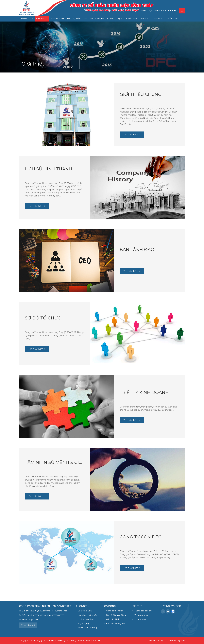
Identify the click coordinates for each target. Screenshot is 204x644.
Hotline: (165, 11)
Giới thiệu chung (141, 94)
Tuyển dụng (172, 19)
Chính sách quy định (176, 640)
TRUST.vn (96, 640)
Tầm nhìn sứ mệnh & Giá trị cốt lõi (55, 462)
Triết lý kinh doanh (144, 392)
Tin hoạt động (141, 619)
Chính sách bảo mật (155, 640)
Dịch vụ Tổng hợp (77, 19)
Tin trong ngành (142, 615)
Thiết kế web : (84, 640)
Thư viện (157, 19)
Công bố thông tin (115, 611)
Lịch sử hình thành (48, 169)
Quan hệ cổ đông (128, 19)
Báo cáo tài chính (114, 619)
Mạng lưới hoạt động (103, 19)
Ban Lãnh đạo (137, 250)
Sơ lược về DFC (85, 611)
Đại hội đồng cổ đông (116, 615)
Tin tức (145, 19)
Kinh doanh (57, 19)
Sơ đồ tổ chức (43, 318)
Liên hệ (143, 11)
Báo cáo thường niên (116, 623)
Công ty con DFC (141, 537)
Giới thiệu (42, 19)
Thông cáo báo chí (143, 611)
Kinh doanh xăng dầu (88, 615)
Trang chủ (27, 19)
